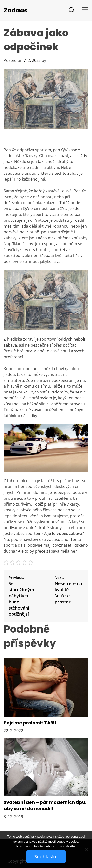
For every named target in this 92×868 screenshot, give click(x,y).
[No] (86, 849)
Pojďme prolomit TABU (30, 723)
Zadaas (16, 10)
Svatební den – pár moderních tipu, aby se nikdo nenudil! (45, 805)
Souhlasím (46, 857)
